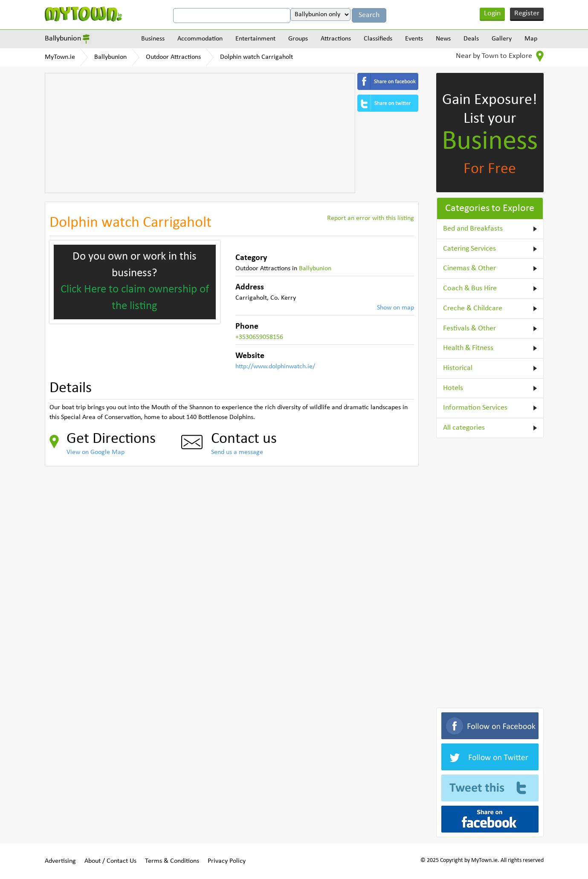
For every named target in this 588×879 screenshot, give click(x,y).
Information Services (475, 408)
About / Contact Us (110, 861)
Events (414, 39)
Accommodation (200, 39)
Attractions (336, 39)
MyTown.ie (60, 57)
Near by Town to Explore (500, 56)
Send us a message (237, 452)
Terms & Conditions (172, 861)
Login (492, 13)
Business (153, 39)
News (443, 39)
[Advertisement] (200, 133)
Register (527, 13)
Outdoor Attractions (173, 57)
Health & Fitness (468, 348)
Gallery (502, 39)
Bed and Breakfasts (473, 229)
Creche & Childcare (473, 308)
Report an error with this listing (371, 218)
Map (531, 39)
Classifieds (378, 39)
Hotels (453, 388)
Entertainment (255, 39)
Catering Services (469, 249)
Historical (458, 368)
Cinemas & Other (469, 268)
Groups (298, 39)
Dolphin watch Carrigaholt (256, 57)
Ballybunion (63, 39)
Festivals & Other (469, 328)
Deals (471, 39)
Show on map (395, 308)
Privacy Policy (227, 861)
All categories (464, 428)
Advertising (60, 861)
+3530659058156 (259, 337)
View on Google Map (96, 452)
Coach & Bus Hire (470, 288)
